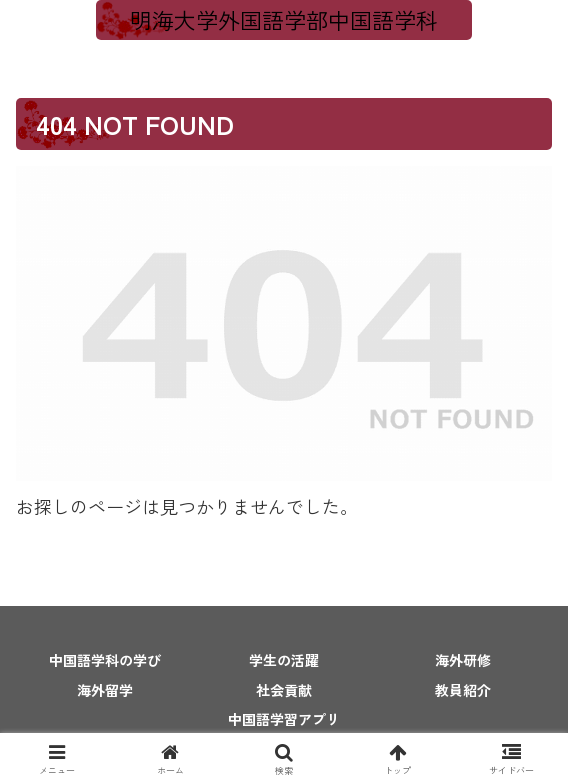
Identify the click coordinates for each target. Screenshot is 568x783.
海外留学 (105, 690)
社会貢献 (284, 690)
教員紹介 (463, 690)
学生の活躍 (284, 660)
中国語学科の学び (105, 660)
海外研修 (463, 660)
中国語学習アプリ (284, 719)
